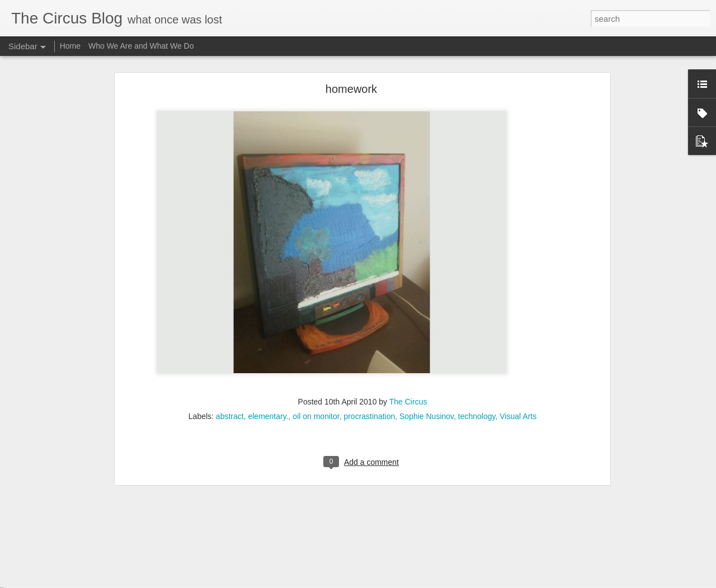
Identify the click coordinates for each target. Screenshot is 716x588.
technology (477, 349)
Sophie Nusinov (427, 349)
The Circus (408, 334)
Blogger (418, 582)
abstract (230, 349)
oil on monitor (316, 349)
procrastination (369, 349)
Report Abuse (451, 582)
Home (70, 46)
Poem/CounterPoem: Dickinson (74, 547)
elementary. (268, 349)
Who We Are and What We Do (141, 46)
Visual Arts (518, 349)
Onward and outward (58, 572)
